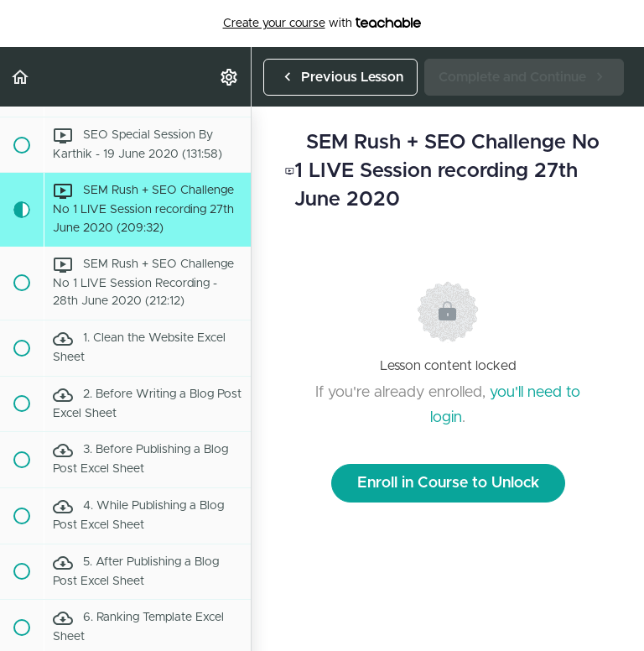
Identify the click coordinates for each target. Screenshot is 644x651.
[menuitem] (230, 77)
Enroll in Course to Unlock (448, 483)
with (322, 23)
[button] (21, 77)
